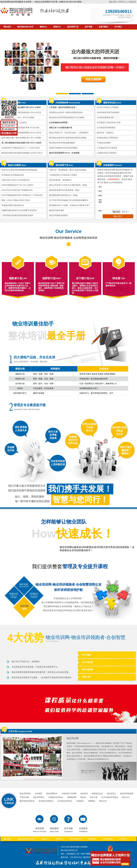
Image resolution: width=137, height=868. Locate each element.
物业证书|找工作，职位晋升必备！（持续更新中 (69, 133)
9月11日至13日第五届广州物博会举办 (17, 190)
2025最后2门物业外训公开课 (109, 123)
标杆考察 (89, 27)
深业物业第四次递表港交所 (13, 205)
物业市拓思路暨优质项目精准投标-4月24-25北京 (21, 112)
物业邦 (83, 797)
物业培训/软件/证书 (25, 27)
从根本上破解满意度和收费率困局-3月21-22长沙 (21, 133)
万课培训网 (24, 797)
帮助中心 (122, 2)
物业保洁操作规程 (57, 210)
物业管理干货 (73, 27)
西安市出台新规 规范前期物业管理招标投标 (19, 170)
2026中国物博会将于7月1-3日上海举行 (17, 185)
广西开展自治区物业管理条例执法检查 (17, 215)
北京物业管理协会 (65, 801)
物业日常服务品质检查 (58, 215)
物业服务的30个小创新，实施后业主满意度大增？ (70, 205)
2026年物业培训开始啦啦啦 (108, 112)
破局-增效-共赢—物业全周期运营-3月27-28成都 (21, 138)
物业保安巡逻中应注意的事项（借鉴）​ (65, 190)
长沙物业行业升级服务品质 (13, 175)
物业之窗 (94, 797)
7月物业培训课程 (104, 143)
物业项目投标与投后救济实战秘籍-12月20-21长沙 (22, 153)
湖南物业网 (72, 797)
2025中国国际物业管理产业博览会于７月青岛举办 (22, 195)
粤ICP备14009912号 (69, 850)
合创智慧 (39, 794)
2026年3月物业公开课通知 (108, 107)
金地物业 (80, 801)
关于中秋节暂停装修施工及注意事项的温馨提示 (69, 200)
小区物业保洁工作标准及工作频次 (63, 175)
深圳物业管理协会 (46, 801)
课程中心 (43, 27)
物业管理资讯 (39, 797)
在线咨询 (132, 2)
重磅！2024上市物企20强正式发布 (16, 200)
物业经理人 (112, 794)
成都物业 (92, 801)
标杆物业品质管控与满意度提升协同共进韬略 (68, 138)
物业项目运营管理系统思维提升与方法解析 (67, 117)
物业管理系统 (25, 794)
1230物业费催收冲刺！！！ (108, 117)
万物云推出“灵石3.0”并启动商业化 (15, 180)
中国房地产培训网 (69, 794)
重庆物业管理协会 (27, 801)
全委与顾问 (103, 27)
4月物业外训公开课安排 (107, 153)
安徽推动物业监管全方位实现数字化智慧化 (19, 210)
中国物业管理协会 (56, 797)
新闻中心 (57, 27)
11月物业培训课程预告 (106, 128)
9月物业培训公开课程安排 (107, 138)
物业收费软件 (52, 794)
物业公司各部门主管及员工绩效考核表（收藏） (69, 185)
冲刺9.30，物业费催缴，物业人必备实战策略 (68, 170)
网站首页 (7, 27)
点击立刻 (24, 606)
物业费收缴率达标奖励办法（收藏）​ (64, 195)
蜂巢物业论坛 (97, 794)
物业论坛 (126, 797)
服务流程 (113, 2)
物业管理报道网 (127, 794)
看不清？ (126, 212)
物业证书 (103, 801)
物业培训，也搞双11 (105, 133)
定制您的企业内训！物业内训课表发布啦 (66, 112)
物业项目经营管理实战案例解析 (62, 143)
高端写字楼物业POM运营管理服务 (63, 148)
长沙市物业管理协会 (110, 797)
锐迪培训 (84, 794)
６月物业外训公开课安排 (107, 148)
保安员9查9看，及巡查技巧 (60, 180)
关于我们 (118, 27)
